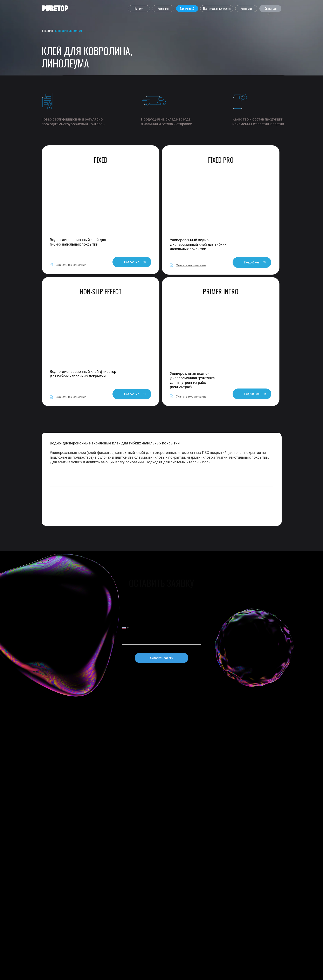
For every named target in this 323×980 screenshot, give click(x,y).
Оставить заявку (162, 658)
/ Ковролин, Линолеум (68, 31)
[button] (139, 9)
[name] (162, 616)
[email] (162, 640)
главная (48, 31)
